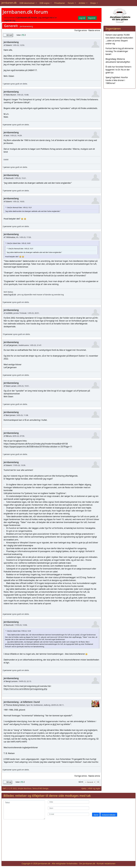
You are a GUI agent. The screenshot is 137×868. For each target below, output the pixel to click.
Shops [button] (93, 3)
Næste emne (94, 30)
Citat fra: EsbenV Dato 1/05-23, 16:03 (19, 243)
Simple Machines (25, 788)
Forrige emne (81, 30)
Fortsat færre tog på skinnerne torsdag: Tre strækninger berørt (119, 51)
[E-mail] (69, 814)
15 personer (8, 334)
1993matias (11, 237)
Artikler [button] (82, 3)
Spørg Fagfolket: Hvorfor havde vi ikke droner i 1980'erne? (117, 80)
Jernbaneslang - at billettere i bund (22, 702)
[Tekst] (24, 810)
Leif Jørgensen (12, 345)
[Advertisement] (68, 842)
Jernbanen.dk (9, 3)
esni (8, 135)
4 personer (7, 125)
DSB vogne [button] (45, 3)
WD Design (44, 788)
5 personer (7, 302)
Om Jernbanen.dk (87, 864)
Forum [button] (71, 3)
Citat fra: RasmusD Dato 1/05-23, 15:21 (19, 207)
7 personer (7, 191)
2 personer (7, 226)
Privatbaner (60, 3)
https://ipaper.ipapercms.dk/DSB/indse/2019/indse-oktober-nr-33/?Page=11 (38, 447)
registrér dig (10, 20)
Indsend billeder (109, 815)
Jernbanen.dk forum (25, 12)
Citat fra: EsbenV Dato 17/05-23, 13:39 (19, 631)
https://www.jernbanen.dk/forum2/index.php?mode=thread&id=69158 (36, 444)
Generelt (11, 26)
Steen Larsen (11, 386)
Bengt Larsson (12, 681)
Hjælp (84, 788)
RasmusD (10, 178)
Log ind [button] (82, 18)
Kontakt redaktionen (106, 864)
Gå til (81, 782)
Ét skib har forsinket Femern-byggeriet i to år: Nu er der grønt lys (119, 70)
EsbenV (9, 45)
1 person (6, 84)
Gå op (9, 782)
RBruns (9, 436)
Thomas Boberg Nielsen (16, 705)
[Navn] (69, 808)
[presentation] (110, 805)
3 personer (7, 375)
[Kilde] (69, 802)
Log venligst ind (45, 18)
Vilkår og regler (94, 788)
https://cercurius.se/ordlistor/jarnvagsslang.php (25, 689)
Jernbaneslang (11, 42)
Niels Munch (11, 95)
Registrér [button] (92, 18)
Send (96, 815)
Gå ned (9, 35)
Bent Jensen (11, 415)
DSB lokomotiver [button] (27, 3)
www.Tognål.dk (10, 295)
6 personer (7, 770)
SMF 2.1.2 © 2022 (10, 788)
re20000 (9, 313)
